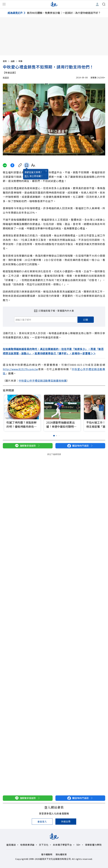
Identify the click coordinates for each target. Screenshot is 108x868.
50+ (78, 845)
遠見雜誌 (11, 845)
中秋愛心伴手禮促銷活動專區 (36, 380)
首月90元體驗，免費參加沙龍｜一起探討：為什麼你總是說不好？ (64, 13)
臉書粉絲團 (60, 380)
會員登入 (42, 822)
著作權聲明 (47, 854)
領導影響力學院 (93, 845)
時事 (21, 61)
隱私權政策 (61, 854)
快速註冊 (66, 821)
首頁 (6, 61)
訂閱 (86, 320)
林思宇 (6, 78)
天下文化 (44, 845)
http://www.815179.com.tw (20, 369)
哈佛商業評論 (27, 845)
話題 (14, 61)
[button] (101, 408)
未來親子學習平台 (62, 845)
